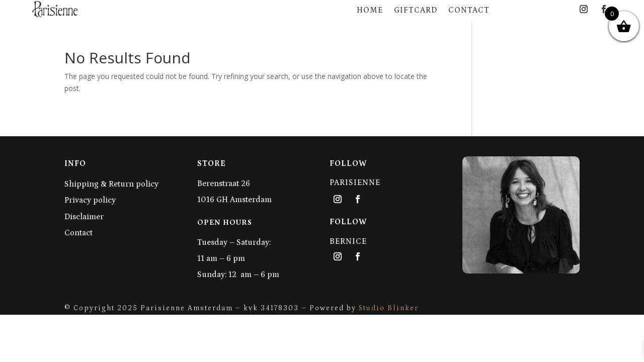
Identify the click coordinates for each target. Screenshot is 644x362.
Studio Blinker (389, 308)
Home (370, 10)
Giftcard (416, 10)
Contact (469, 10)
